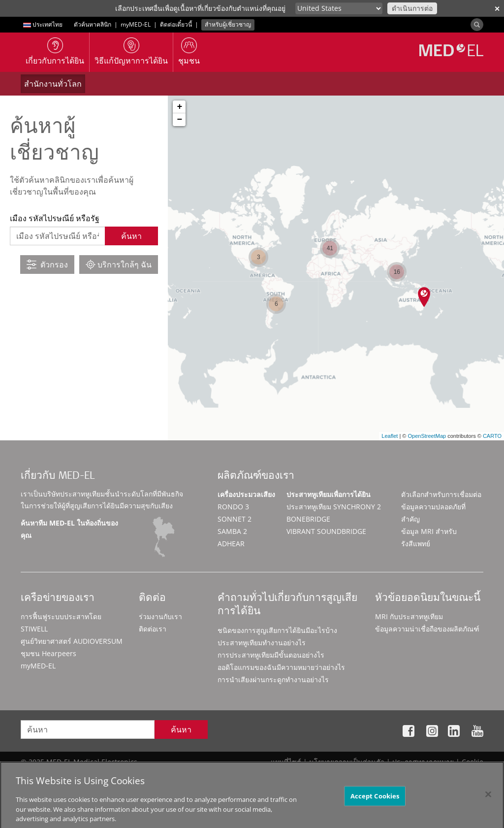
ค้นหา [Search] (181, 729)
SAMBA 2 (232, 531)
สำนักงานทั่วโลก (53, 84)
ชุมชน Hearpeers (48, 653)
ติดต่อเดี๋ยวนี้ (176, 24)
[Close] (488, 806)
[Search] (477, 25)
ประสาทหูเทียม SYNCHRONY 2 (334, 507)
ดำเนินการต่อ (412, 8)
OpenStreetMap (427, 436)
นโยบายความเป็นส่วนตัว (347, 762)
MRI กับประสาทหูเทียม (409, 616)
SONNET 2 (235, 519)
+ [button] (179, 107)
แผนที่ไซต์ (286, 762)
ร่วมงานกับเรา (160, 616)
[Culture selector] (339, 8)
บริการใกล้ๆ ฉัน (119, 265)
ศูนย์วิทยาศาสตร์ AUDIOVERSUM (72, 641)
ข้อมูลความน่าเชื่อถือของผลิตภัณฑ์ (427, 629)
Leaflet (390, 436)
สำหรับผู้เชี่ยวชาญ (228, 24)
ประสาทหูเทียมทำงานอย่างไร (262, 643)
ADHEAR (231, 544)
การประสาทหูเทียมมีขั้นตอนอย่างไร (271, 655)
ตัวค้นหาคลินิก (93, 24)
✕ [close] (497, 9)
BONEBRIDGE (308, 519)
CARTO (492, 436)
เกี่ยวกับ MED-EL (58, 477)
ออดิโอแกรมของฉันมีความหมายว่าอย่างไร (281, 667)
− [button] (179, 120)
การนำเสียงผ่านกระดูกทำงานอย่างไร (273, 679)
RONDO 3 (233, 507)
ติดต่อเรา (153, 629)
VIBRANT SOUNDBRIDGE (326, 531)
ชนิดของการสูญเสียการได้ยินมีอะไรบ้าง (277, 630)
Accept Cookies (375, 807)
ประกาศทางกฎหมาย (423, 762)
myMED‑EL (136, 24)
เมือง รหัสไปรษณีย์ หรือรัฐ (55, 218)
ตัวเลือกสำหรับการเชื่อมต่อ (441, 494)
